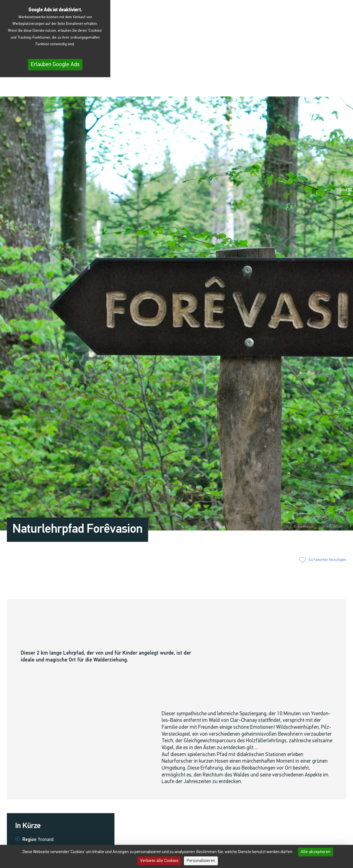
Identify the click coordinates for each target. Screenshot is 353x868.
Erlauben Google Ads (55, 65)
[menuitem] (335, 89)
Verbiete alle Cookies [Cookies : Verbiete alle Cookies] (159, 861)
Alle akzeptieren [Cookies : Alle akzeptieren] (315, 852)
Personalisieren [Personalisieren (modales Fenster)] (201, 861)
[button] (284, 88)
